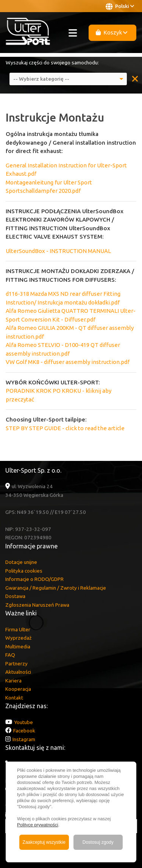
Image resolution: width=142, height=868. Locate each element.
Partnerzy (16, 663)
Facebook (24, 731)
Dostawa (15, 596)
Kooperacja (18, 689)
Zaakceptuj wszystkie (44, 842)
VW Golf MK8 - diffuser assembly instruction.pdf (68, 362)
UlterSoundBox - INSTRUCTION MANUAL (58, 251)
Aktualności (18, 672)
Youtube (23, 722)
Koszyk (112, 32)
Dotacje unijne (21, 562)
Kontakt (14, 698)
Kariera (13, 681)
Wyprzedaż (18, 638)
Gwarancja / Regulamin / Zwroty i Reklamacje (56, 588)
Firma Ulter (18, 629)
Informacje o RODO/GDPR (34, 579)
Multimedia (18, 646)
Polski (120, 6)
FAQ (10, 655)
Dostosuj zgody (98, 842)
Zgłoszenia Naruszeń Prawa (37, 605)
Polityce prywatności (38, 825)
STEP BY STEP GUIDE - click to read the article (65, 428)
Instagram (24, 739)
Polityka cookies (24, 571)
